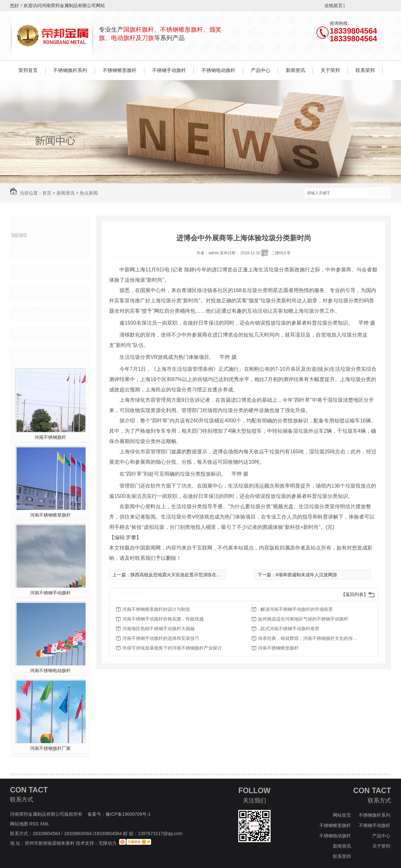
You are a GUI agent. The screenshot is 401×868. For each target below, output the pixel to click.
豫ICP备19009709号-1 (128, 814)
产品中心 (261, 70)
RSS (35, 824)
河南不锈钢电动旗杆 (50, 671)
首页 (47, 193)
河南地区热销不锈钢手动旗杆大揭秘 (159, 629)
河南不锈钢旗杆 (50, 437)
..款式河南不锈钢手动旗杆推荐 (289, 629)
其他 (26, 334)
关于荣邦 (330, 70)
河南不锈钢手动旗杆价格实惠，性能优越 (163, 619)
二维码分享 (281, 253)
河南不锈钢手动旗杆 (50, 593)
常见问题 (31, 293)
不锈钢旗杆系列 (70, 70)
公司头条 (31, 251)
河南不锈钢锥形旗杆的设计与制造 (156, 609)
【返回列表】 (355, 594)
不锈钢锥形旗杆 (120, 70)
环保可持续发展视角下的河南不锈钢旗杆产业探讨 (172, 648)
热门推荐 (31, 355)
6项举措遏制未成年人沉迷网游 (306, 575)
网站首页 (342, 815)
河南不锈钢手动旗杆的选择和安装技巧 (161, 638)
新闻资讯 (295, 70)
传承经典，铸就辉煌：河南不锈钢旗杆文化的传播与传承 (310, 638)
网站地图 (19, 824)
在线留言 (334, 5)
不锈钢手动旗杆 (169, 70)
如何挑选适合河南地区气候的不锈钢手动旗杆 (303, 619)
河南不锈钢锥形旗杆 (50, 515)
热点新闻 (89, 193)
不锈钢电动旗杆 (218, 70)
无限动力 (108, 843)
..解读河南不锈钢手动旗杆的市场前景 (295, 609)
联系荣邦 (365, 70)
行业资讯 (31, 272)
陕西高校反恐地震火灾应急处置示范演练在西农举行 (182, 575)
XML (45, 824)
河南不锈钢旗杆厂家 (50, 748)
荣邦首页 (28, 70)
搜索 (380, 193)
